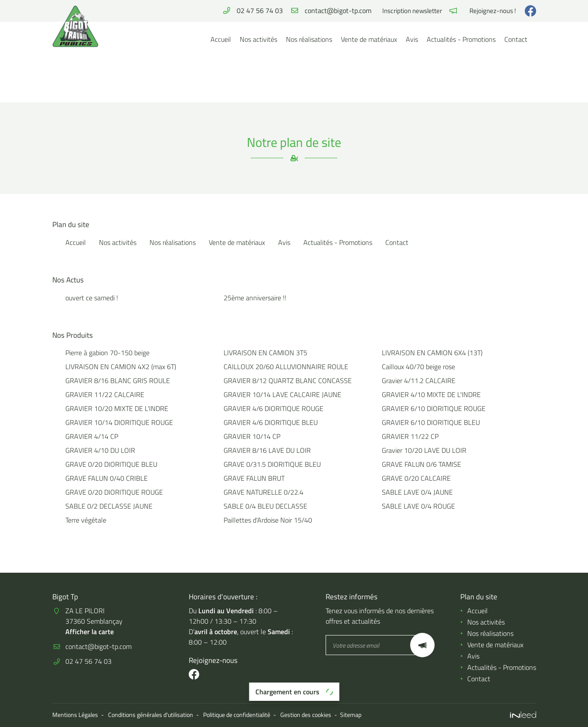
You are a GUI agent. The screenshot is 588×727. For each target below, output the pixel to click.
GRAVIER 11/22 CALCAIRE (105, 394)
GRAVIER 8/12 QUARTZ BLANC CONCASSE (288, 380)
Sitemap (351, 715)
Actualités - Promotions (461, 39)
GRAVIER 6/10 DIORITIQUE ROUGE (434, 408)
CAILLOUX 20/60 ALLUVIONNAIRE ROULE (286, 367)
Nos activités (258, 39)
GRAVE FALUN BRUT (254, 478)
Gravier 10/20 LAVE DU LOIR (424, 450)
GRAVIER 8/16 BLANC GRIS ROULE (118, 380)
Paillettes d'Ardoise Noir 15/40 (268, 520)
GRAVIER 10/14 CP (252, 436)
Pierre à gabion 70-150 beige (107, 353)
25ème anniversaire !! (255, 298)
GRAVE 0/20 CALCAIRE (416, 478)
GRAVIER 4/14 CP (92, 436)
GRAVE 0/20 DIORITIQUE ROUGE (114, 492)
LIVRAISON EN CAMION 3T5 (265, 353)
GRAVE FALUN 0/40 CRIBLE (107, 478)
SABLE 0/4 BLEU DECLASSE (265, 506)
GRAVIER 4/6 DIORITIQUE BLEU (271, 422)
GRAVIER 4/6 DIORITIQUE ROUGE (274, 408)
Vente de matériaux (369, 39)
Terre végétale (86, 520)
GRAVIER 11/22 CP (410, 436)
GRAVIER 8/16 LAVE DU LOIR (267, 450)
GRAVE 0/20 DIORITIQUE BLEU (111, 464)
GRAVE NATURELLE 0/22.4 (263, 492)
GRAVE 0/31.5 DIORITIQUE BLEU (272, 464)
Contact (516, 39)
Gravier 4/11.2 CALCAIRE (419, 380)
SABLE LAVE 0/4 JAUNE (417, 492)
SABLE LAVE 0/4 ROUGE (418, 506)
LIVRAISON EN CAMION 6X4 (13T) (432, 353)
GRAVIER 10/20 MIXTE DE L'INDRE (117, 408)
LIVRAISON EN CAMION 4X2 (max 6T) (121, 367)
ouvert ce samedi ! (92, 298)
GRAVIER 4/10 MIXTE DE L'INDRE (431, 394)
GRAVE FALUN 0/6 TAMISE (421, 464)
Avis (412, 39)
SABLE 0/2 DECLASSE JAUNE (109, 506)
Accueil (221, 39)
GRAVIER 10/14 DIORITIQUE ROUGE (119, 422)
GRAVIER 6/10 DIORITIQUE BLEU (431, 422)
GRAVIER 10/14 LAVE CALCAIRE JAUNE (282, 394)
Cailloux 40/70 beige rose (418, 367)
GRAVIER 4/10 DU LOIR (100, 450)
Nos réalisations (309, 39)
